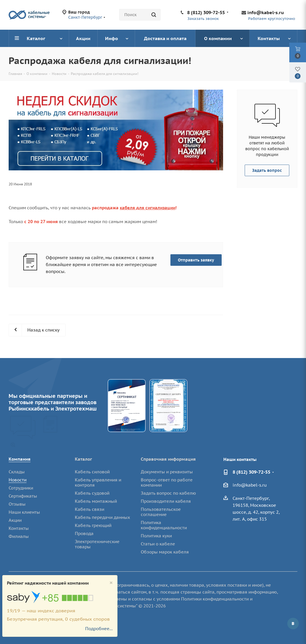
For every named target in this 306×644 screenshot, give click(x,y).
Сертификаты (23, 496)
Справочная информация (168, 459)
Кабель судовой (92, 493)
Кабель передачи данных (102, 517)
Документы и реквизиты (167, 472)
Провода (84, 533)
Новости (18, 480)
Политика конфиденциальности (164, 525)
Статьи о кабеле (158, 544)
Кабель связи (90, 509)
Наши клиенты (24, 512)
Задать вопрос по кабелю (168, 493)
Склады (17, 472)
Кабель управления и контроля (98, 482)
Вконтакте (293, 624)
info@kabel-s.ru (266, 12)
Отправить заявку (196, 260)
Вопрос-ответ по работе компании (167, 482)
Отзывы (17, 504)
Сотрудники (21, 488)
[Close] (111, 583)
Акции (15, 520)
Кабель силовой (92, 472)
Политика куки (156, 536)
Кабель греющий (93, 525)
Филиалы (19, 536)
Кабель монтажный (96, 501)
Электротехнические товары (97, 544)
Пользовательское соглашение (161, 512)
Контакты (19, 528)
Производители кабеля (166, 501)
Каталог (83, 459)
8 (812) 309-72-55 (206, 12)
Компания (20, 459)
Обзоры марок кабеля (165, 552)
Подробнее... (99, 629)
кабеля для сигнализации (148, 208)
